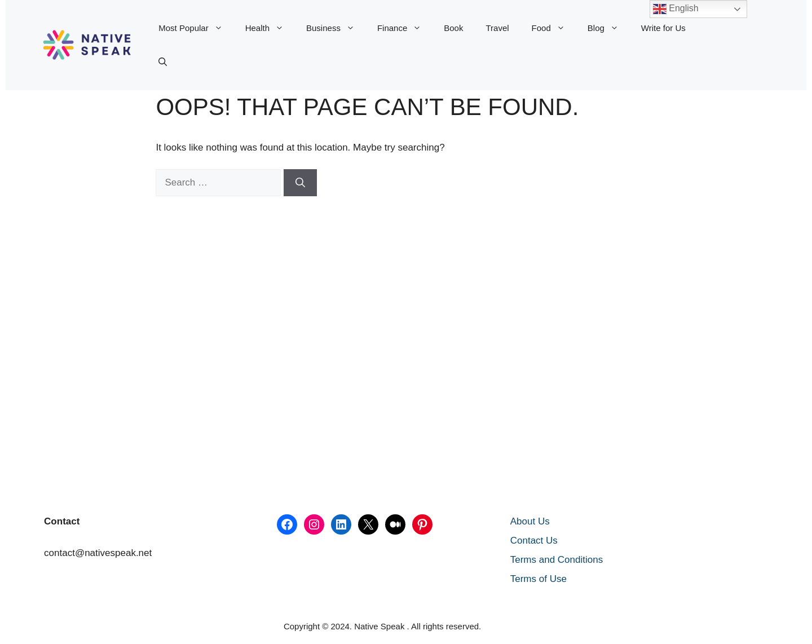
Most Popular (196, 28)
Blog (609, 28)
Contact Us (534, 541)
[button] (163, 62)
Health (270, 28)
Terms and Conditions (557, 560)
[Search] (300, 183)
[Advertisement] (73, 291)
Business (336, 28)
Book (453, 28)
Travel (497, 28)
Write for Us (663, 28)
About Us (530, 521)
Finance (405, 28)
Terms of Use (539, 579)
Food (554, 28)
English (676, 9)
